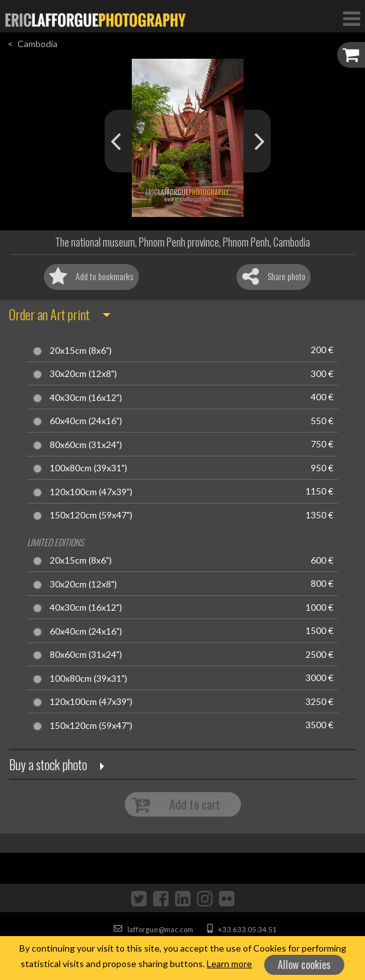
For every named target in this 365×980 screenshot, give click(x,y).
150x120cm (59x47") (91, 515)
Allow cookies (304, 965)
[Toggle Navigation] (351, 18)
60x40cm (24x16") (86, 421)
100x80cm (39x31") (89, 468)
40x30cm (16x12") (86, 398)
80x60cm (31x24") (86, 445)
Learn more (229, 964)
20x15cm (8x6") (81, 351)
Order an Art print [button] (49, 314)
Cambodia (37, 44)
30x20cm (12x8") (83, 374)
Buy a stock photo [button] (48, 764)
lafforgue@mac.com (153, 929)
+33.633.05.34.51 (242, 929)
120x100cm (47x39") (91, 492)
